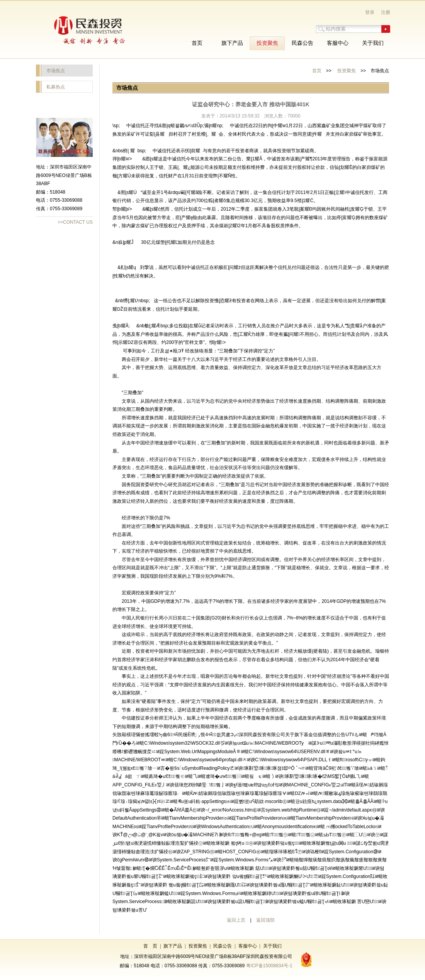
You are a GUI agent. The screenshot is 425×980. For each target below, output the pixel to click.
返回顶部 (265, 920)
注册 (386, 12)
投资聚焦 (347, 71)
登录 (370, 12)
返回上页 (236, 920)
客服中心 (248, 946)
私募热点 (56, 87)
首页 (317, 71)
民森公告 (223, 946)
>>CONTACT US (75, 222)
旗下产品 (173, 946)
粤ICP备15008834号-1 (269, 966)
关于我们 (272, 946)
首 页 (150, 946)
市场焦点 (56, 71)
